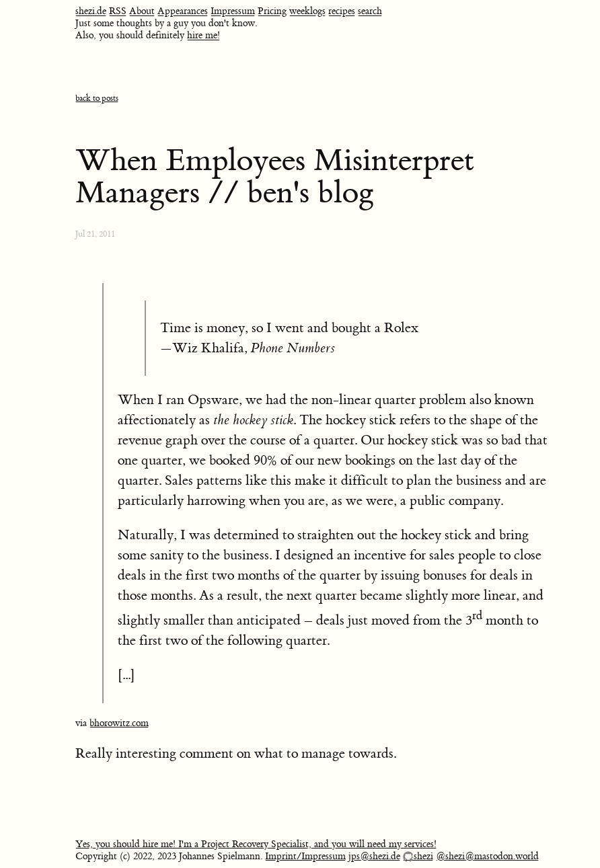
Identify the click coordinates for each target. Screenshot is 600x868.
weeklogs (307, 11)
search (370, 11)
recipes (342, 11)
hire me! (203, 36)
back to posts (97, 98)
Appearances (183, 11)
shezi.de (91, 11)
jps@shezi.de (374, 857)
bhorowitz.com (119, 723)
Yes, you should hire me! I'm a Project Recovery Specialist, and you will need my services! (256, 844)
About (142, 11)
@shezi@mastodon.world (487, 857)
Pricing (272, 11)
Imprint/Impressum (305, 857)
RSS (118, 11)
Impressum (233, 11)
